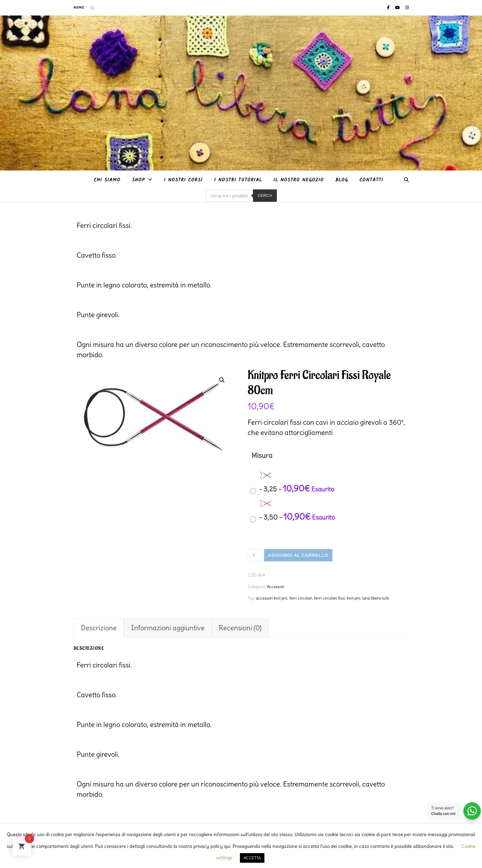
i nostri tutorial (238, 180)
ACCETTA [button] (252, 858)
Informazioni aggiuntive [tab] (168, 628)
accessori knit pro (272, 598)
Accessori (276, 587)
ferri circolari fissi (329, 598)
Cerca (265, 195)
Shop (138, 180)
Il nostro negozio (299, 180)
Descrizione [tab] (99, 628)
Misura (262, 455)
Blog (342, 180)
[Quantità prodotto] (255, 555)
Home (79, 8)
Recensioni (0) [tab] (240, 628)
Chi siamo (107, 180)
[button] (222, 380)
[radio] (294, 483)
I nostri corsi (183, 180)
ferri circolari (301, 598)
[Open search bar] (92, 8)
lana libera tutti (376, 598)
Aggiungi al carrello (298, 555)
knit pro (354, 598)
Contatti (371, 180)
